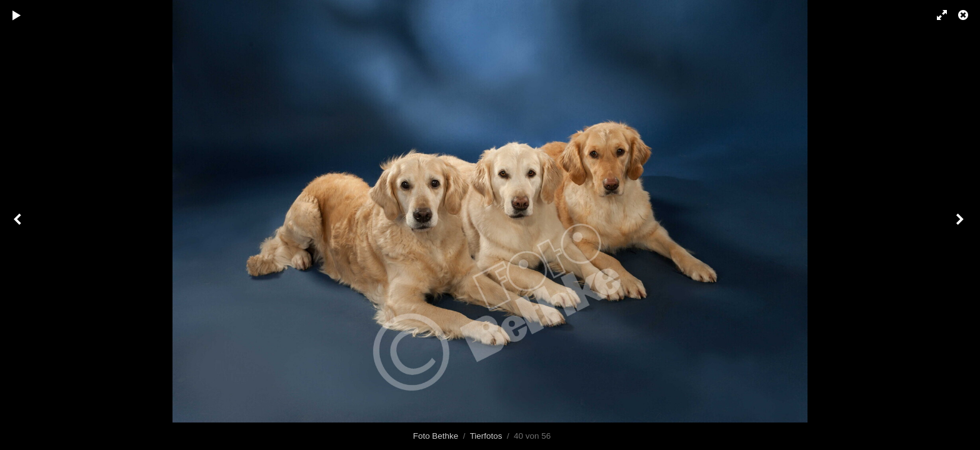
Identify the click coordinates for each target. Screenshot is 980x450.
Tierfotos (486, 436)
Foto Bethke (436, 436)
